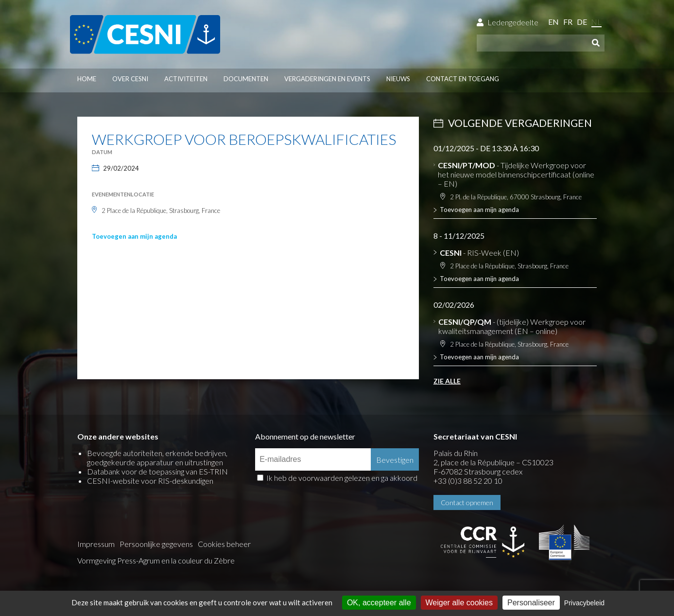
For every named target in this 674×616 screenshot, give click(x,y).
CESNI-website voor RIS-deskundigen (150, 481)
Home (87, 79)
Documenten (246, 79)
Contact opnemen (467, 502)
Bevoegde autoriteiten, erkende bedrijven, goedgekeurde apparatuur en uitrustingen (157, 458)
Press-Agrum (138, 560)
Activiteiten (186, 79)
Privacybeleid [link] (584, 603)
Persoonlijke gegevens (156, 544)
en (553, 22)
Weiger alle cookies (459, 603)
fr (568, 22)
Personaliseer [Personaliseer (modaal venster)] (531, 603)
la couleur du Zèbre (203, 560)
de (582, 22)
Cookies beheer (224, 544)
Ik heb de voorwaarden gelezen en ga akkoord (342, 478)
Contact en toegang (463, 79)
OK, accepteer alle (379, 603)
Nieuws (398, 79)
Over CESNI (130, 79)
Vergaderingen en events (327, 79)
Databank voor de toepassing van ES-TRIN (157, 471)
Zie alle (447, 381)
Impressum (96, 544)
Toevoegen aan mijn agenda (134, 236)
